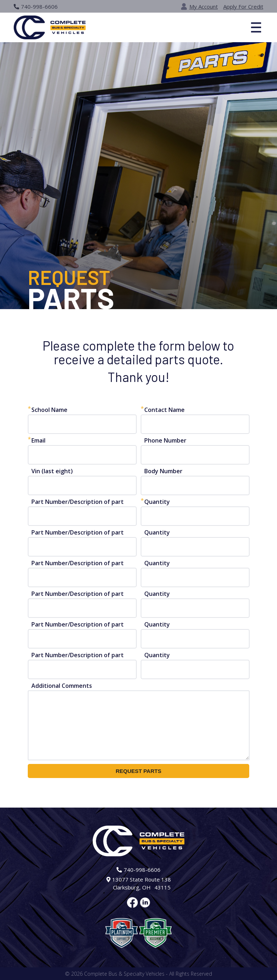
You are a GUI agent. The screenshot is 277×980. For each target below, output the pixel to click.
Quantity (157, 502)
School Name (49, 410)
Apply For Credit (243, 6)
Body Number (163, 471)
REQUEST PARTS (138, 771)
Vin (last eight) (52, 471)
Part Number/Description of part (78, 502)
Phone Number (165, 440)
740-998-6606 (36, 6)
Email (38, 440)
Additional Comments (62, 686)
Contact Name (164, 410)
